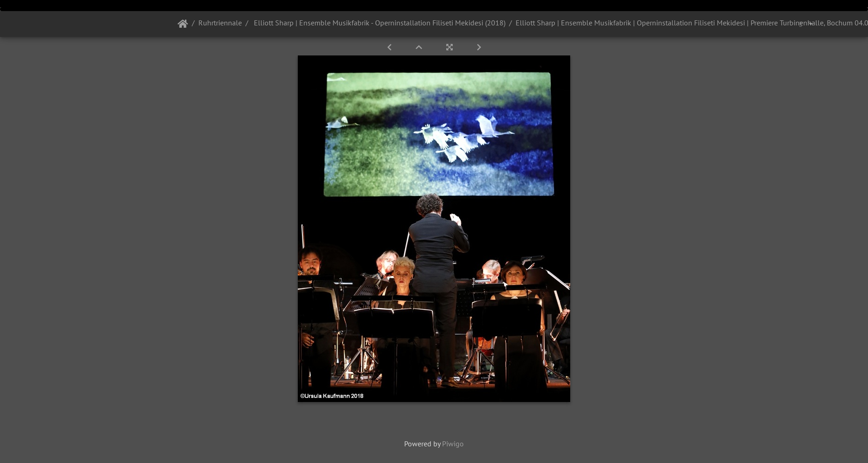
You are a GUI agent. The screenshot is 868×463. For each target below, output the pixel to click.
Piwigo (453, 444)
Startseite (183, 24)
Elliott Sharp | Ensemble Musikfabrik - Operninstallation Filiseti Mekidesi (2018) (379, 23)
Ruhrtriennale (220, 23)
